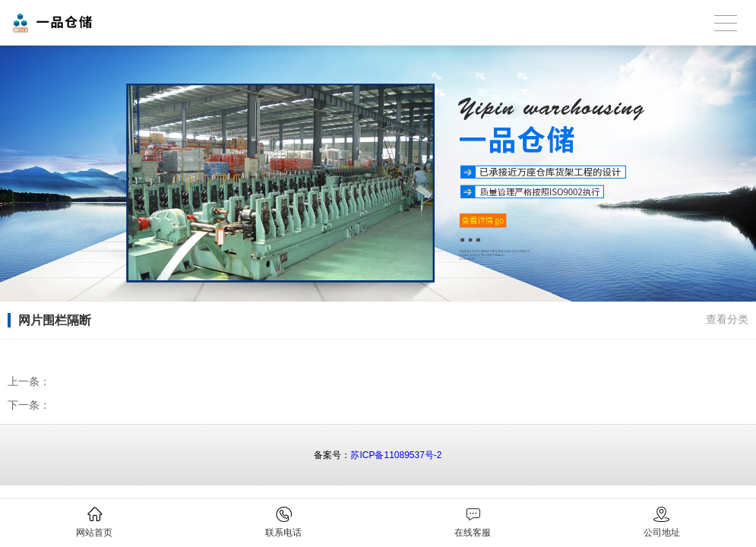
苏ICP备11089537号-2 (396, 455)
